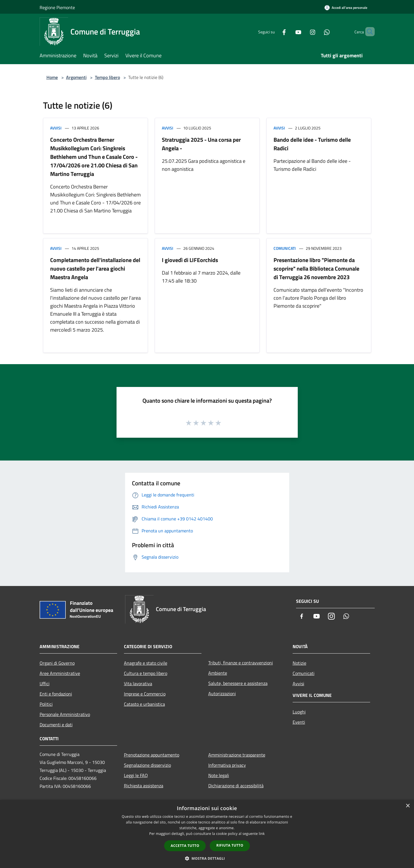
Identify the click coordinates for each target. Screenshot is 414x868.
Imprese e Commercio (145, 694)
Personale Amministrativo (65, 714)
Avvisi (56, 128)
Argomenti (76, 77)
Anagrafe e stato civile (146, 663)
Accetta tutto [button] (185, 846)
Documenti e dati (56, 725)
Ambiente (218, 673)
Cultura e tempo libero (146, 673)
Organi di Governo (57, 663)
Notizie (299, 663)
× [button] (408, 806)
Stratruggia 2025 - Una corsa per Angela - (201, 144)
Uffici (45, 684)
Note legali (219, 775)
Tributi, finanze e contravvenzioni (241, 663)
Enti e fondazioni (56, 694)
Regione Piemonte (57, 7)
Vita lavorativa (138, 684)
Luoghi (299, 712)
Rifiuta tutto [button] (230, 845)
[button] (207, 858)
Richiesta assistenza (144, 786)
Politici (46, 704)
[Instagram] (303, 32)
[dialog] (207, 834)
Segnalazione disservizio (147, 765)
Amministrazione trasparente (237, 755)
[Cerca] (368, 32)
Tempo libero (107, 77)
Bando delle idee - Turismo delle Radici (312, 144)
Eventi (299, 722)
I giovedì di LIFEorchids (190, 260)
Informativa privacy (227, 765)
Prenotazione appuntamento (152, 755)
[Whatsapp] (317, 32)
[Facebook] (274, 32)
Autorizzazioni (222, 693)
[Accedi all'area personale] (346, 8)
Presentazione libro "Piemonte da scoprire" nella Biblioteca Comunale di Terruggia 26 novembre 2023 (316, 268)
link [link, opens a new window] (262, 834)
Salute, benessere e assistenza (238, 683)
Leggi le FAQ (136, 775)
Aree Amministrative (60, 673)
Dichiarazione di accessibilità (236, 786)
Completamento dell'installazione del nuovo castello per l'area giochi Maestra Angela (95, 268)
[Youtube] (289, 32)
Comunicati (285, 248)
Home (52, 77)
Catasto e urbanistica (144, 704)
